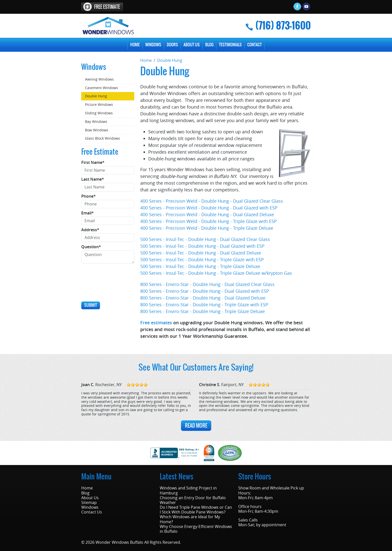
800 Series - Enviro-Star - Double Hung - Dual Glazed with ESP (205, 291)
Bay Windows (96, 121)
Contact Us (92, 512)
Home (135, 45)
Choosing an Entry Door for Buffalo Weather (193, 500)
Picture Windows (99, 104)
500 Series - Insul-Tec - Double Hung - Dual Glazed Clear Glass (205, 239)
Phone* (88, 196)
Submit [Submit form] (91, 305)
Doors (172, 45)
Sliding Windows (99, 113)
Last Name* (93, 179)
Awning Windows (99, 79)
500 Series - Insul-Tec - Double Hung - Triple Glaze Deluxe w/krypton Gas (216, 273)
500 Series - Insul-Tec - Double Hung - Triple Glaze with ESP (202, 259)
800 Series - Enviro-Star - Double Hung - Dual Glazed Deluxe (203, 298)
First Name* (93, 163)
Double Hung (96, 96)
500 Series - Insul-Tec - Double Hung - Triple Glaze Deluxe (200, 266)
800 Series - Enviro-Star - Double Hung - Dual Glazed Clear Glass (207, 284)
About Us (192, 45)
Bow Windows (97, 130)
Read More (196, 426)
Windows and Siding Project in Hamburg (188, 490)
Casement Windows (101, 88)
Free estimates (156, 323)
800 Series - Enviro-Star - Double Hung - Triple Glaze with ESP (204, 305)
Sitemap (89, 503)
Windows (153, 45)
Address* (90, 230)
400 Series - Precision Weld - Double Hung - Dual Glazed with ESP (209, 208)
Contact (254, 45)
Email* (87, 213)
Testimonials (230, 45)
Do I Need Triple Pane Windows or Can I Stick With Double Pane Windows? (196, 510)
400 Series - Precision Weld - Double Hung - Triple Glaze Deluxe (207, 228)
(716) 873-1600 (283, 26)
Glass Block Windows (102, 138)
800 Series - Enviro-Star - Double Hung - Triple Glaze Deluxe (202, 311)
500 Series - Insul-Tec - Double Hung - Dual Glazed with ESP (202, 246)
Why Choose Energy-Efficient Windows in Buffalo (196, 529)
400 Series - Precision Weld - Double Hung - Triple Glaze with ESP (208, 221)
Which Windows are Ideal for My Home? (190, 519)
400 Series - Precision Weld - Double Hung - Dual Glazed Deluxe (207, 214)
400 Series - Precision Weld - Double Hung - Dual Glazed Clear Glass (212, 201)
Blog (209, 45)
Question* (91, 247)
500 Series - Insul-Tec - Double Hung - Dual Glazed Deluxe (201, 253)
